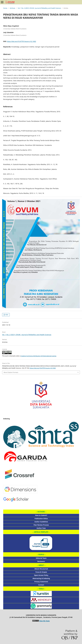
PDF (7, 315)
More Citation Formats (11, 372)
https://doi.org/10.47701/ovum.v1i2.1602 (21, 41)
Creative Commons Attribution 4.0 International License (38, 356)
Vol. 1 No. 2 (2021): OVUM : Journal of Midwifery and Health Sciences (39, 8)
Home (5, 8)
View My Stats (44, 621)
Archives (12, 8)
